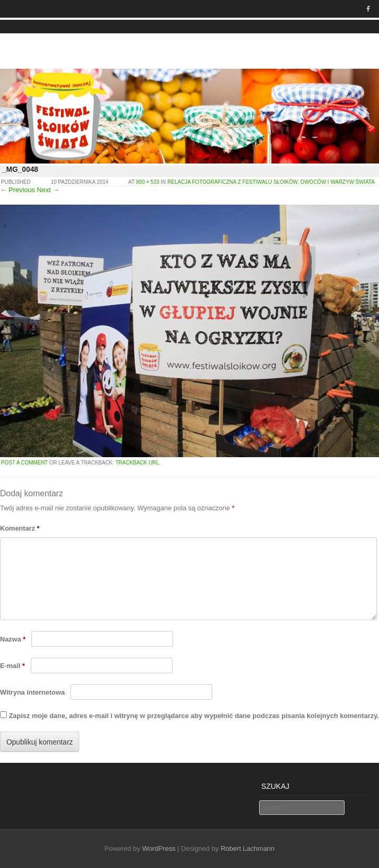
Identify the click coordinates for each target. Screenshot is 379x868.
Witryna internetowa (32, 692)
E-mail (13, 666)
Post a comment (25, 463)
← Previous (17, 190)
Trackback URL (137, 463)
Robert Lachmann (247, 848)
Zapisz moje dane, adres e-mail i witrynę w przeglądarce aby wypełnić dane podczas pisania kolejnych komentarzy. (194, 716)
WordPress (159, 848)
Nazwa (13, 639)
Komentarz (20, 528)
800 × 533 (148, 182)
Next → (48, 190)
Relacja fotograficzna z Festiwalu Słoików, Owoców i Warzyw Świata (271, 182)
